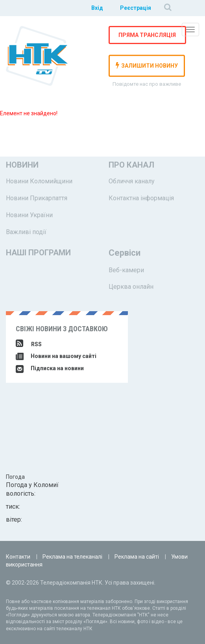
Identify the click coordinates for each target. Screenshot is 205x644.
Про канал (131, 165)
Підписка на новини (50, 368)
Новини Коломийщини (39, 181)
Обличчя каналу (132, 181)
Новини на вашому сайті (56, 356)
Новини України (29, 215)
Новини (22, 165)
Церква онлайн (131, 287)
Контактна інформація (141, 198)
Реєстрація (136, 8)
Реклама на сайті (137, 557)
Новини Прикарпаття (37, 198)
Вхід (97, 8)
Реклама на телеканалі (72, 557)
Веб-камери (126, 270)
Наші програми (38, 253)
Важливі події (26, 232)
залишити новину (147, 65)
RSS (29, 344)
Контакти (18, 557)
